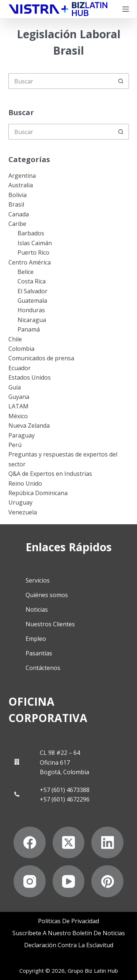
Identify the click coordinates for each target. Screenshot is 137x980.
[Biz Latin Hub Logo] (58, 9)
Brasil (16, 204)
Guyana (19, 397)
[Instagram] (30, 881)
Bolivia (18, 195)
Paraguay (22, 435)
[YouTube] (69, 881)
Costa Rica (32, 281)
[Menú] (126, 9)
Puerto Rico (33, 252)
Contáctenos (43, 668)
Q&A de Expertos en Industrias (50, 474)
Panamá (29, 329)
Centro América (30, 262)
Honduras (31, 310)
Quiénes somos (47, 595)
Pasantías (39, 653)
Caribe (17, 224)
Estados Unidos (30, 377)
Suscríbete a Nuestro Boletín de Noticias (69, 933)
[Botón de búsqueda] (121, 81)
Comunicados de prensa (41, 358)
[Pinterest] (107, 881)
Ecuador (20, 368)
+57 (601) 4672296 (65, 799)
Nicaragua (32, 320)
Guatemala (32, 301)
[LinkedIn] (107, 843)
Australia (21, 185)
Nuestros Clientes (50, 624)
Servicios (38, 580)
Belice (26, 272)
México (18, 416)
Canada (19, 214)
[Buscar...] (61, 81)
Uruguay (20, 502)
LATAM (18, 406)
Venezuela (23, 512)
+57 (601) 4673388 (65, 790)
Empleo (36, 639)
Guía (15, 387)
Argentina (22, 176)
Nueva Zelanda (29, 426)
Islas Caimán (35, 243)
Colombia (21, 349)
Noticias (37, 609)
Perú (15, 445)
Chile (15, 339)
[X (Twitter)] (69, 843)
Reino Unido (25, 483)
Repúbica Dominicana (38, 493)
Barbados (31, 233)
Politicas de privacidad (68, 921)
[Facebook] (30, 843)
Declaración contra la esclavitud (69, 945)
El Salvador (33, 291)
